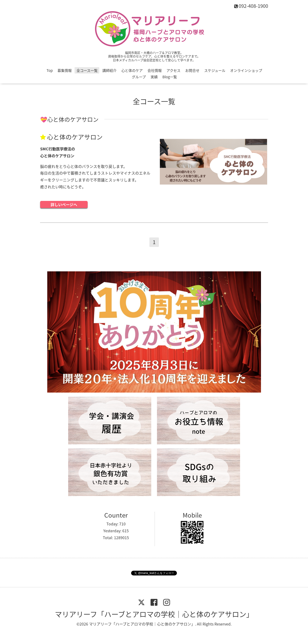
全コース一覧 (87, 70)
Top (50, 70)
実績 (154, 77)
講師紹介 (109, 70)
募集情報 (65, 70)
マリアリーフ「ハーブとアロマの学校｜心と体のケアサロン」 (154, 614)
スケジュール (215, 70)
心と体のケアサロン (75, 137)
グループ (139, 77)
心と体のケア (132, 70)
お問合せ (192, 70)
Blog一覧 (170, 77)
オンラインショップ (246, 70)
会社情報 (155, 70)
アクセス (173, 70)
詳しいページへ (64, 204)
